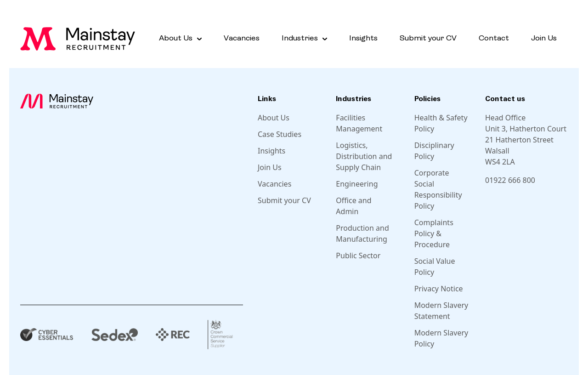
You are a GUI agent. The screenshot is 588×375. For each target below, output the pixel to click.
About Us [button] (176, 38)
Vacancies (242, 38)
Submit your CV (428, 38)
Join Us (544, 38)
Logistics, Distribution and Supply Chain (364, 156)
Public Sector (358, 256)
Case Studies (280, 134)
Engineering (357, 184)
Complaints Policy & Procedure (434, 233)
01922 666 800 (510, 180)
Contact (494, 38)
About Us (274, 118)
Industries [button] (300, 38)
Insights (363, 38)
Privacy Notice (439, 289)
